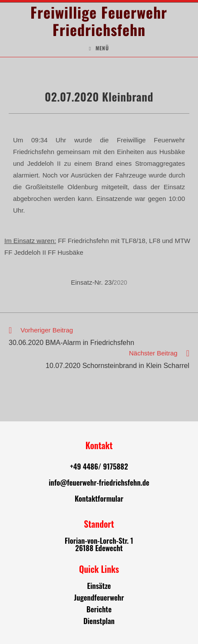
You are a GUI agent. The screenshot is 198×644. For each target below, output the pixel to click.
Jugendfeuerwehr (99, 597)
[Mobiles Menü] (99, 48)
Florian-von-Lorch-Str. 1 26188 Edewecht (99, 544)
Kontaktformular (99, 498)
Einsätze (99, 586)
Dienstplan (99, 621)
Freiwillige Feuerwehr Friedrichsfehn (99, 21)
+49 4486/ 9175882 (99, 466)
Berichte (99, 609)
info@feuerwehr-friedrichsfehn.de (99, 482)
